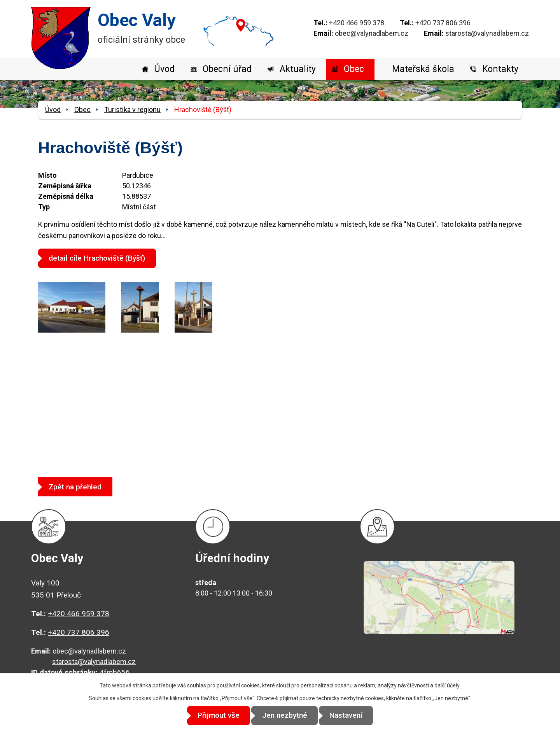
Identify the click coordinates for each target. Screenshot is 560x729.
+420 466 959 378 (357, 23)
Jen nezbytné (285, 716)
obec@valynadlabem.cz (372, 33)
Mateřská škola (423, 69)
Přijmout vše (215, 716)
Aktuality (298, 69)
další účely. (447, 685)
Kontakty (500, 69)
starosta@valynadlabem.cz (487, 33)
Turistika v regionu (132, 110)
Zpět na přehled (77, 486)
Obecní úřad (227, 69)
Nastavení (350, 716)
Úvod (164, 69)
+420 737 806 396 (443, 23)
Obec (354, 69)
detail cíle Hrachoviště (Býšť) (99, 258)
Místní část (139, 207)
